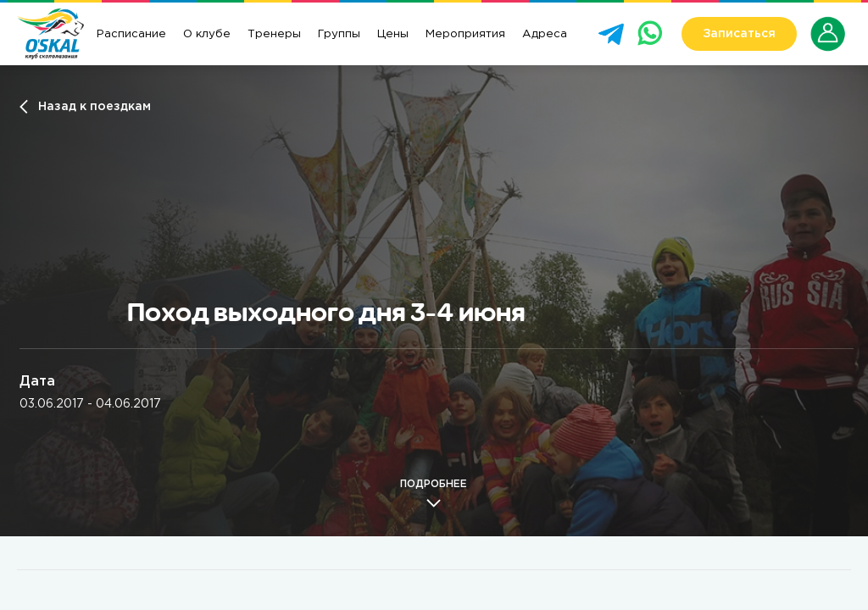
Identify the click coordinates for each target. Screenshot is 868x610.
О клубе (207, 34)
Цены (393, 34)
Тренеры (274, 34)
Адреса (545, 34)
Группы (339, 34)
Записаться (739, 34)
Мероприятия (465, 34)
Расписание (131, 34)
